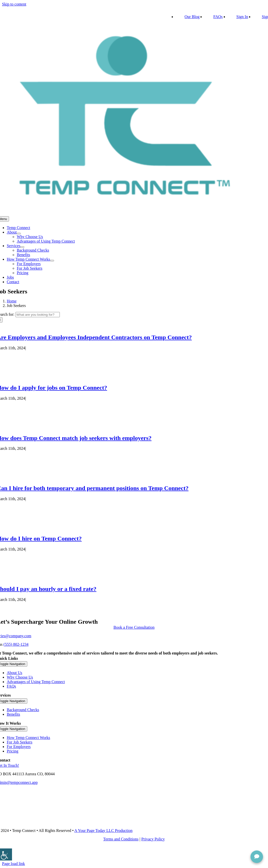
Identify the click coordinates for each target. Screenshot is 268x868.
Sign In (242, 17)
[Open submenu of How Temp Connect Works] (52, 261)
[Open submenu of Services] (22, 247)
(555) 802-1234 (16, 644)
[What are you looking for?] (38, 315)
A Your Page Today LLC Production (103, 831)
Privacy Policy (153, 839)
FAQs (218, 17)
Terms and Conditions (121, 839)
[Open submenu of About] (19, 234)
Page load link (14, 864)
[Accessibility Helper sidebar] (6, 854)
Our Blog (192, 17)
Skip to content (14, 4)
